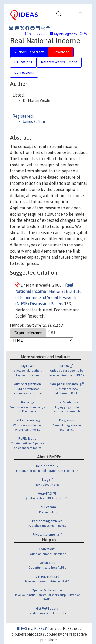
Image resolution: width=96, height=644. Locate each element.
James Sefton (34, 122)
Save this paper (38, 34)
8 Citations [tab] (23, 62)
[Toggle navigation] (59, 15)
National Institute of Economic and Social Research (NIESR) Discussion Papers (49, 297)
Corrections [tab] (24, 72)
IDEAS (22, 629)
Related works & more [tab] (59, 62)
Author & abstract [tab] (29, 52)
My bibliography (63, 34)
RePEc (41, 629)
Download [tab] (61, 52)
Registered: (23, 116)
